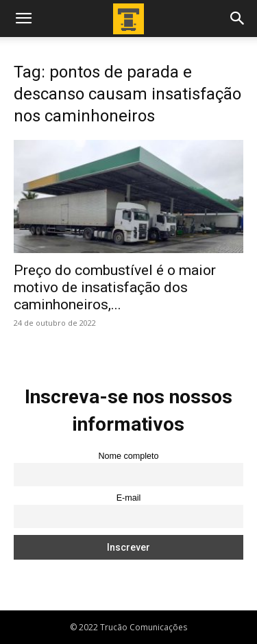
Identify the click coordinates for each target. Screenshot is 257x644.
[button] (23, 19)
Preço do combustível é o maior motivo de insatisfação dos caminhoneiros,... (115, 287)
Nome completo (128, 456)
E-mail (129, 498)
